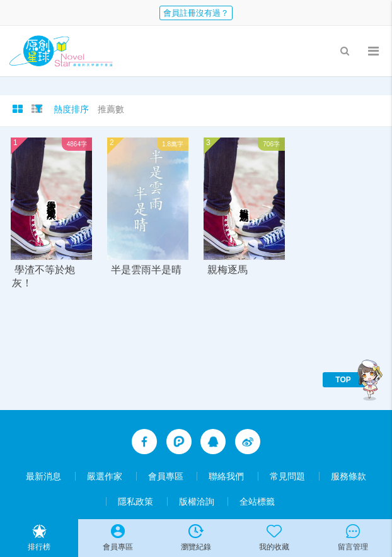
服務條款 (349, 476)
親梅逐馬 (228, 270)
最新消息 (43, 476)
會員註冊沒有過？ (196, 13)
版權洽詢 (197, 501)
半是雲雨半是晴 (146, 270)
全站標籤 (257, 501)
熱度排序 (71, 109)
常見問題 (287, 476)
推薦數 (111, 109)
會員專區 (166, 476)
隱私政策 (135, 501)
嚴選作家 (105, 476)
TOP (343, 380)
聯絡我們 (226, 476)
